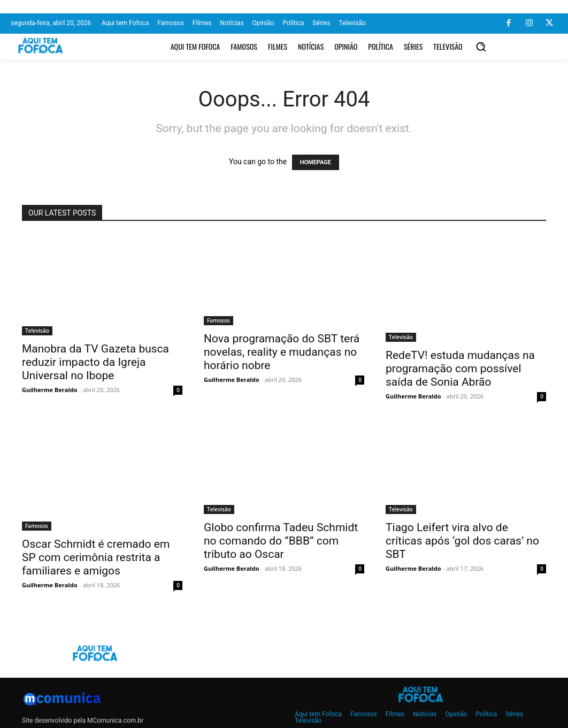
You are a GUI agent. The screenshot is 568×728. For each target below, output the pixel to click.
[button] (481, 47)
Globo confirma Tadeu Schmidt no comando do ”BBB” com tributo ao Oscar (281, 541)
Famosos (218, 320)
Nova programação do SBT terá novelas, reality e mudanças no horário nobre (282, 352)
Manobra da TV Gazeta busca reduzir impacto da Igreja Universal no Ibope (95, 362)
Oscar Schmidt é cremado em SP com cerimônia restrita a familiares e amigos (96, 557)
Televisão (37, 331)
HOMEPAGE (316, 162)
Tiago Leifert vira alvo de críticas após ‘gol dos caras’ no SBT (462, 541)
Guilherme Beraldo (49, 390)
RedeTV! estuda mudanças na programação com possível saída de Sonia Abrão (460, 369)
